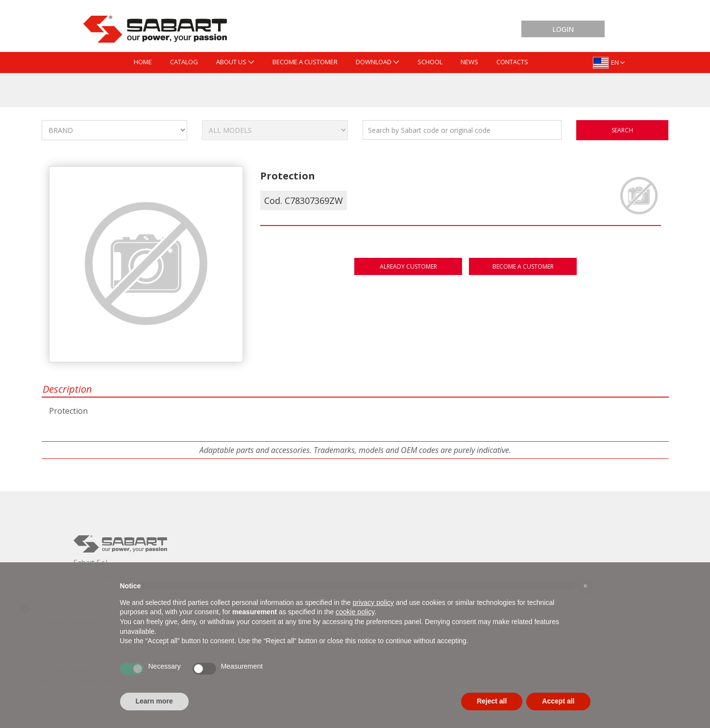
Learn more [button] (154, 701)
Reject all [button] (492, 701)
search (622, 130)
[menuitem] (143, 63)
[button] (586, 586)
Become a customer (523, 266)
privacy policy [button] (373, 602)
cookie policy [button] (355, 612)
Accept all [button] (558, 701)
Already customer (408, 266)
